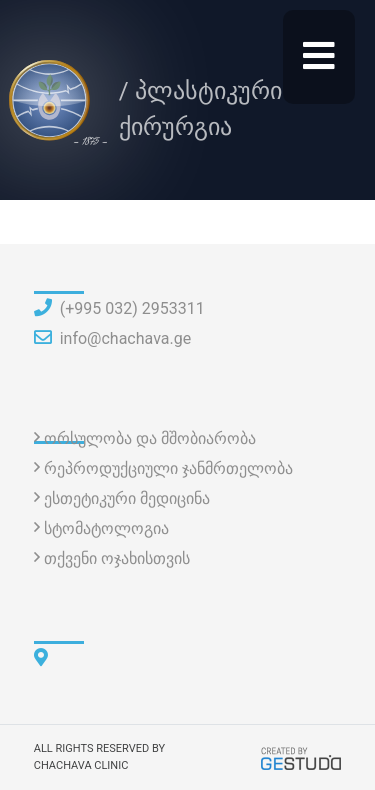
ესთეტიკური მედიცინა (127, 498)
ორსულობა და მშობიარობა (150, 438)
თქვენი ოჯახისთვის (117, 558)
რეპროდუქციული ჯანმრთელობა (168, 468)
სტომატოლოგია (106, 528)
